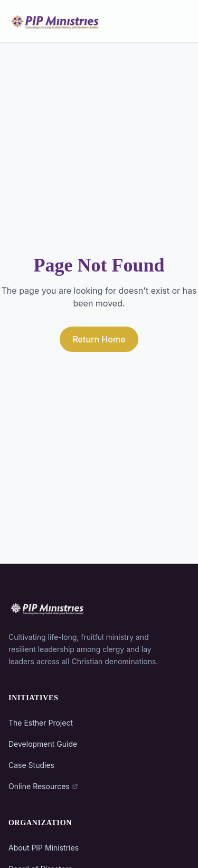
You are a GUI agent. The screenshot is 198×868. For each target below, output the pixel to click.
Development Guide (43, 744)
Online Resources (43, 786)
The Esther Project (41, 723)
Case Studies (31, 765)
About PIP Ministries (44, 848)
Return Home (99, 339)
